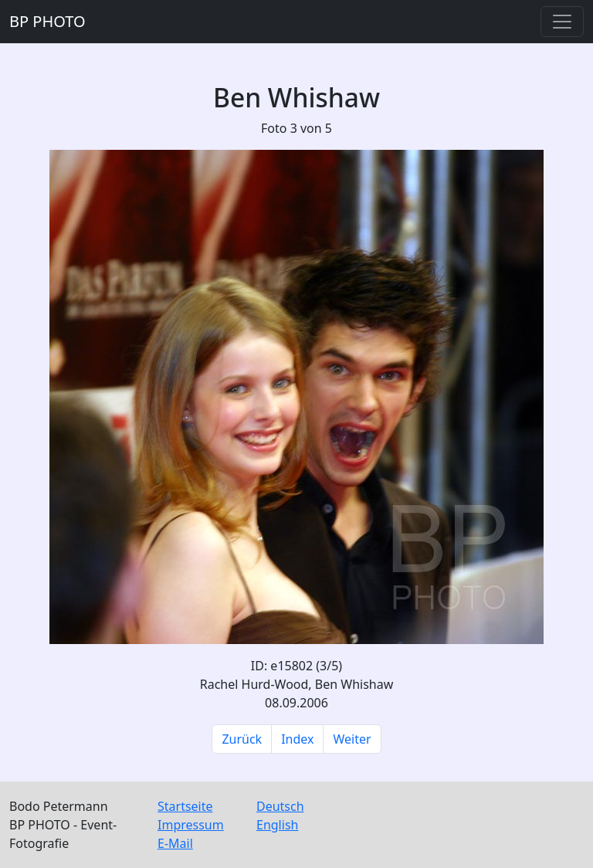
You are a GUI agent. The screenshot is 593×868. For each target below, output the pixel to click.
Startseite (185, 806)
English (277, 825)
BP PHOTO (47, 21)
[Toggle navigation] (562, 22)
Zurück (242, 739)
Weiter (352, 739)
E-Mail (175, 843)
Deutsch (280, 806)
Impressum (191, 825)
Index (297, 739)
